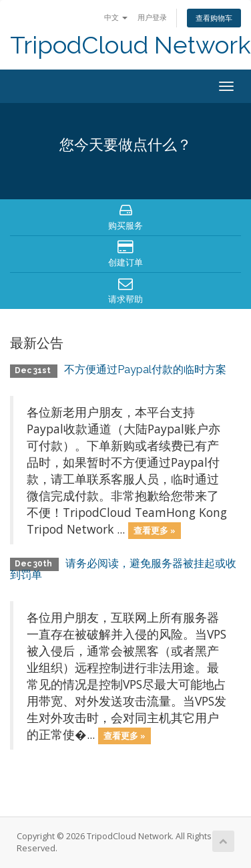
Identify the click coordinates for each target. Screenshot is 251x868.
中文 (116, 17)
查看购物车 (214, 18)
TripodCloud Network (131, 45)
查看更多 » (155, 530)
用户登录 (152, 17)
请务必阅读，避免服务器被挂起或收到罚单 (123, 569)
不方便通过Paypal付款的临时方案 (145, 369)
